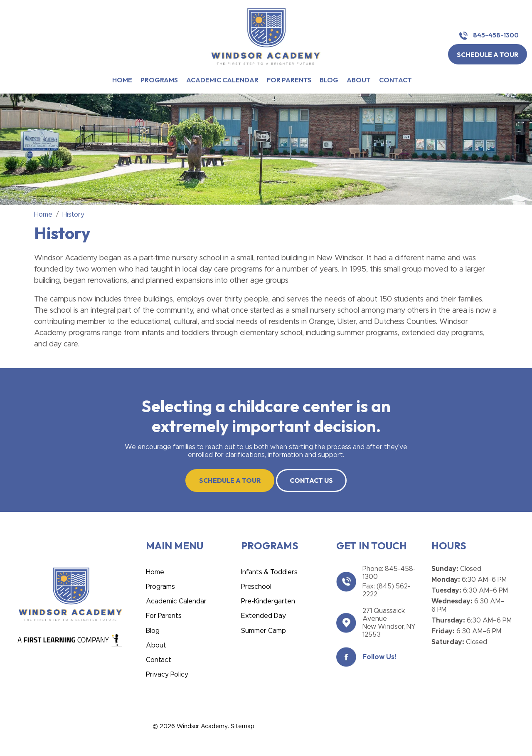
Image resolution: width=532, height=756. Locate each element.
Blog (329, 80)
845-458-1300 (489, 36)
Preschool (256, 587)
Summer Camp (264, 631)
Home (122, 80)
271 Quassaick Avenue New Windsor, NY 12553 (389, 623)
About (359, 80)
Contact (395, 80)
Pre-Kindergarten (268, 601)
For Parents (289, 80)
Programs (159, 80)
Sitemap (242, 726)
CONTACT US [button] (311, 480)
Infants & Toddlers (269, 572)
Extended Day (264, 616)
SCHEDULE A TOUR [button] (488, 54)
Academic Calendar (222, 80)
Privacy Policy (167, 674)
